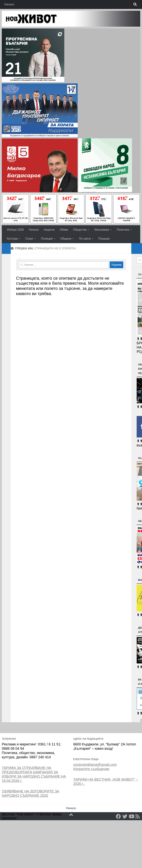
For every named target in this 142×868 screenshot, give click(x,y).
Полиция (47, 239)
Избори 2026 (15, 230)
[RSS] (138, 816)
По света (85, 239)
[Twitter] (125, 816)
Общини (66, 239)
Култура (12, 239)
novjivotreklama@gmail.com (95, 765)
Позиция (104, 239)
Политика (123, 230)
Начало (9, 4)
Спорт (29, 239)
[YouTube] (131, 816)
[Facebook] (118, 816)
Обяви (64, 230)
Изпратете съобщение (91, 769)
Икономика (102, 230)
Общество (80, 230)
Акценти (49, 230)
